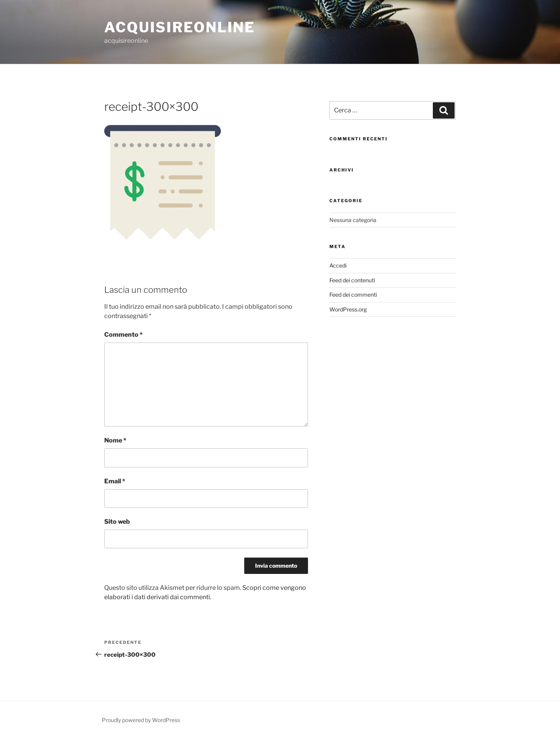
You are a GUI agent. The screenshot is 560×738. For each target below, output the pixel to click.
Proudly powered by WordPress (141, 720)
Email (115, 481)
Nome (115, 440)
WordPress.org (348, 309)
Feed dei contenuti (352, 280)
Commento (123, 335)
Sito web (117, 522)
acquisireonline (180, 27)
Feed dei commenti (353, 295)
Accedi (338, 265)
